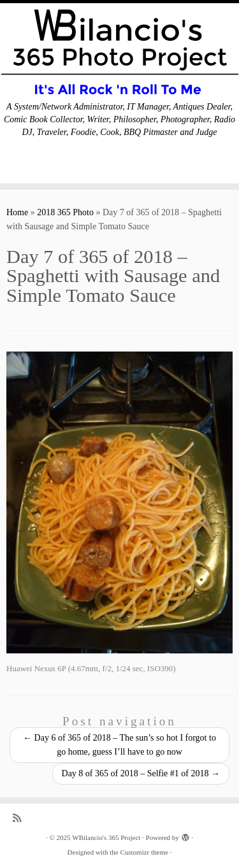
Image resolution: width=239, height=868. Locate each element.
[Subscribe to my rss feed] (20, 818)
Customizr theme (144, 852)
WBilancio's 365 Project (106, 837)
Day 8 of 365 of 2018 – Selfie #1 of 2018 (141, 773)
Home (17, 212)
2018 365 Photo (65, 212)
